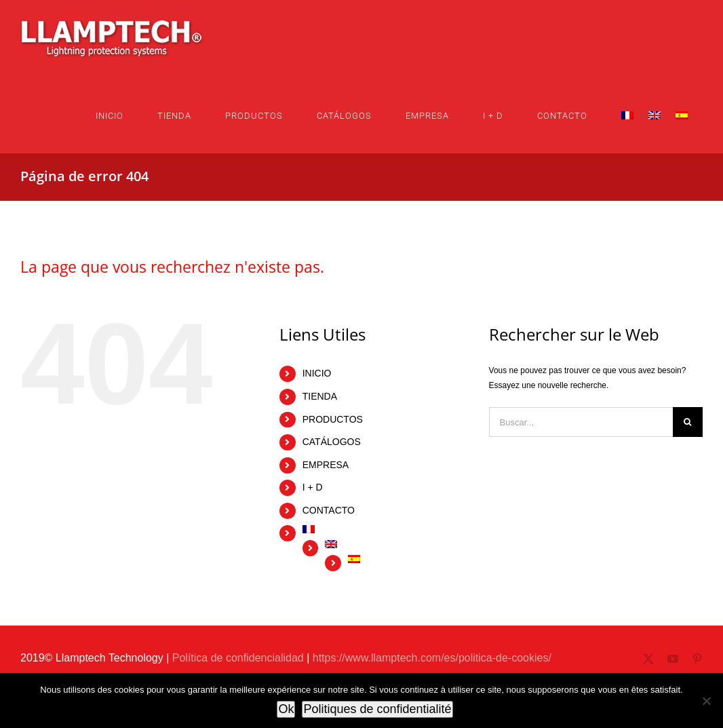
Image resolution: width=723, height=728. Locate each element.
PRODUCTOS (333, 419)
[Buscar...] (581, 422)
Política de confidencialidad (238, 658)
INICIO (317, 373)
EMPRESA (326, 465)
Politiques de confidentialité (377, 709)
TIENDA (320, 396)
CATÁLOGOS (332, 442)
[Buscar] (688, 422)
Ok (286, 709)
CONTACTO (329, 510)
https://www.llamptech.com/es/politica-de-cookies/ (432, 658)
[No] (706, 701)
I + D (313, 487)
